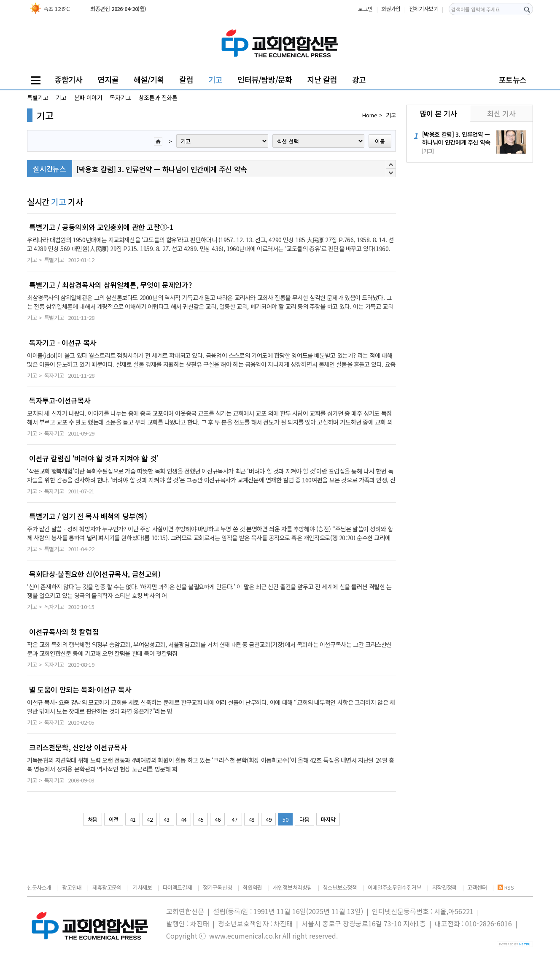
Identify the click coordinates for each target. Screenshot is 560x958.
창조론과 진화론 (158, 97)
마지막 (328, 819)
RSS (506, 887)
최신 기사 (501, 113)
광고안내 (72, 887)
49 (268, 819)
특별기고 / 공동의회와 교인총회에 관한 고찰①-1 (101, 227)
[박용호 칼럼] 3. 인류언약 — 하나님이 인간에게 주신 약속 (162, 169)
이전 (114, 819)
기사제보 (142, 887)
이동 (380, 141)
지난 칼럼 (322, 79)
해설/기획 (149, 79)
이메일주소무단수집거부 (395, 887)
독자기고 (120, 97)
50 (285, 819)
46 (217, 819)
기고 (215, 79)
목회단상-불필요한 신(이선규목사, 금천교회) (95, 574)
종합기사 (68, 79)
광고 (359, 79)
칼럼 (186, 79)
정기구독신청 (218, 887)
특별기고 (38, 97)
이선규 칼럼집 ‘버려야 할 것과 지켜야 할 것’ (94, 458)
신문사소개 (39, 887)
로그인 (365, 9)
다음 (304, 819)
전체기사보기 (424, 9)
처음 (93, 819)
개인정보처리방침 (292, 887)
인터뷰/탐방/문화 (265, 79)
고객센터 (477, 887)
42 (149, 819)
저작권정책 (444, 887)
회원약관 (252, 887)
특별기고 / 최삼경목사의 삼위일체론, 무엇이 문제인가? (110, 285)
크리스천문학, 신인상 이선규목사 (78, 747)
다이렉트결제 (178, 887)
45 (201, 819)
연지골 (108, 79)
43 (166, 819)
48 (252, 819)
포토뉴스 (513, 79)
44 (184, 819)
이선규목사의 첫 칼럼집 (64, 632)
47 (234, 819)
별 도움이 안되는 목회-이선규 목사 (80, 690)
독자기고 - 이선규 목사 (63, 343)
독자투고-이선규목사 (60, 401)
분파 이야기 (88, 97)
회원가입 (391, 9)
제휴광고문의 (107, 887)
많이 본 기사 (438, 113)
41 (133, 819)
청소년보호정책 (340, 887)
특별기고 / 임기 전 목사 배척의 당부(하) (88, 516)
